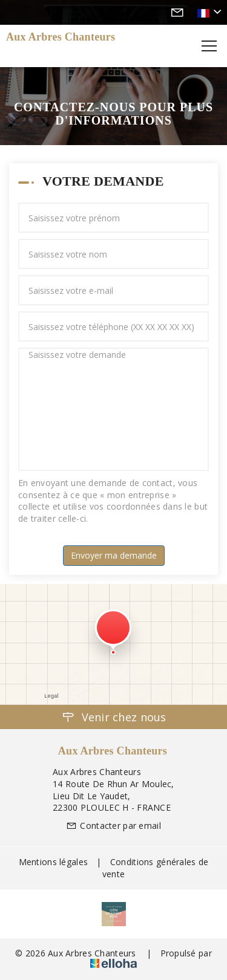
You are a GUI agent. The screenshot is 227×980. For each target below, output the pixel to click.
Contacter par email (113, 826)
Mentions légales (53, 862)
